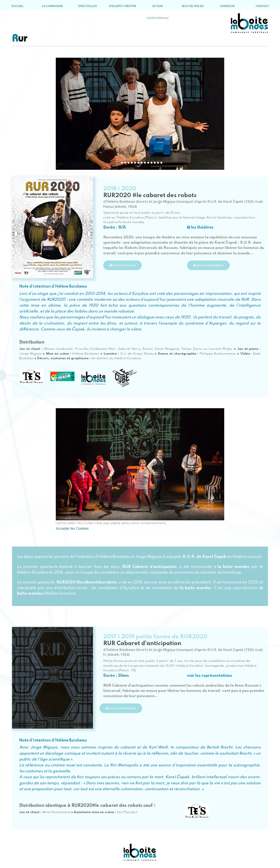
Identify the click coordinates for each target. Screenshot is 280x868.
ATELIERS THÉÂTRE (122, 6)
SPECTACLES (87, 6)
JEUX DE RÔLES (193, 6)
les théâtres (200, 227)
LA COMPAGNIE (52, 6)
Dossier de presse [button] (122, 265)
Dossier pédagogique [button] (208, 265)
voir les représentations (210, 676)
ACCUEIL (17, 6)
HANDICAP (227, 6)
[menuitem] (17, 6)
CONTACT (262, 6)
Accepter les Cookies (72, 529)
